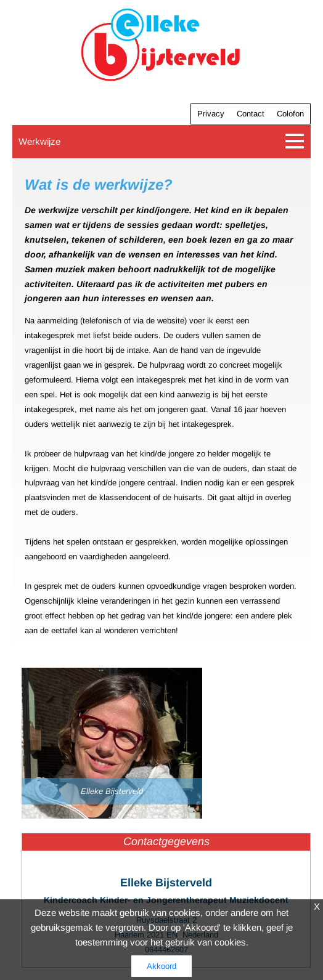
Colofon (290, 114)
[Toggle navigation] (295, 141)
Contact (251, 114)
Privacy (211, 114)
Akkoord (162, 966)
